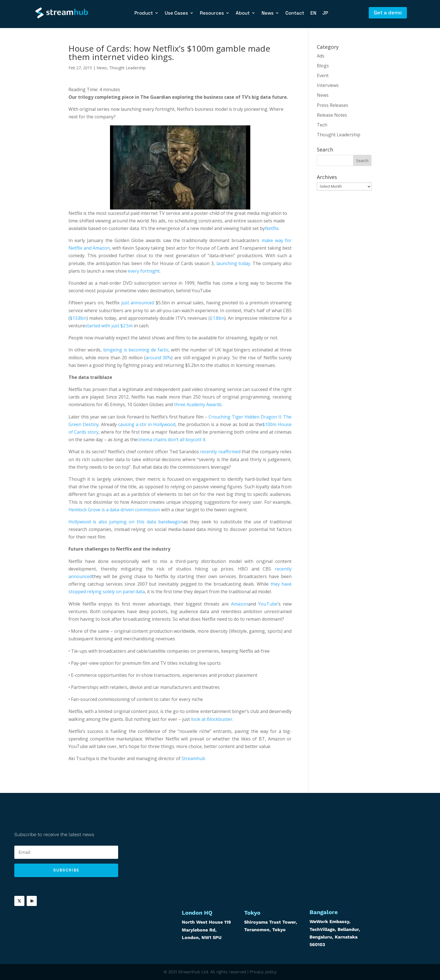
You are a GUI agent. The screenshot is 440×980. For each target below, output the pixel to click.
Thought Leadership (127, 68)
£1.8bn (217, 318)
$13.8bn (78, 318)
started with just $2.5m (109, 326)
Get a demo (388, 12)
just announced (138, 303)
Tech (322, 125)
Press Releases (333, 105)
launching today (233, 263)
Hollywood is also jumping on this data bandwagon (126, 522)
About (243, 13)
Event (323, 75)
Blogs (323, 66)
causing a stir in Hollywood (147, 424)
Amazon (240, 604)
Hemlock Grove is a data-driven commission (114, 510)
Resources (212, 13)
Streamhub (193, 758)
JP (325, 13)
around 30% (159, 358)
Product (144, 13)
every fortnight (144, 271)
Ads (321, 56)
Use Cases (176, 13)
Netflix (272, 228)
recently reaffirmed (220, 452)
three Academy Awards (198, 404)
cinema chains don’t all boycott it (171, 440)
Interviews (328, 85)
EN (313, 13)
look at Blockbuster (212, 719)
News (268, 13)
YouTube (268, 604)
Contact (295, 13)
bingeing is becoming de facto (136, 350)
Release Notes (332, 115)
